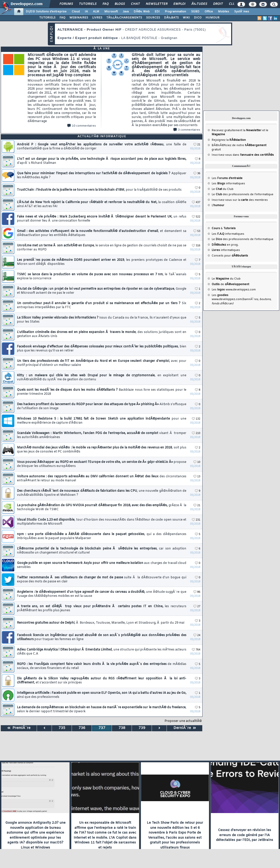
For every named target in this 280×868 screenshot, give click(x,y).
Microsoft (111, 12)
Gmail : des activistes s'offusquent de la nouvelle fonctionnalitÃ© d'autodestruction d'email (102, 233)
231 (196, 520)
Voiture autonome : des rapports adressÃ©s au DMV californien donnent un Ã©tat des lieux (102, 479)
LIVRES (97, 18)
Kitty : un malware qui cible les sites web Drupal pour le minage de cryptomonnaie (102, 378)
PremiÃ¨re (19, 728)
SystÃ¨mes (242, 12)
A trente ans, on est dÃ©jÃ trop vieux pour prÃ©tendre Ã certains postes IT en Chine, (102, 608)
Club (233, 4)
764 (196, 650)
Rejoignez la (229, 140)
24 (197, 635)
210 (196, 433)
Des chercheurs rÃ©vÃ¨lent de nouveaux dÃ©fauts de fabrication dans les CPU (102, 493)
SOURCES (153, 18)
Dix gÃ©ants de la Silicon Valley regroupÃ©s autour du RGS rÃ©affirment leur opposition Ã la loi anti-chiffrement (102, 681)
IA (86, 12)
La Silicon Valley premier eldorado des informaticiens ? (102, 320)
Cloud (76, 12)
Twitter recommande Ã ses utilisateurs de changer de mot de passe (102, 580)
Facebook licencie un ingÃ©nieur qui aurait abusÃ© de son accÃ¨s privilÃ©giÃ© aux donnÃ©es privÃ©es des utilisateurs (102, 637)
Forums (66, 4)
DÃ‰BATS (171, 18)
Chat (135, 4)
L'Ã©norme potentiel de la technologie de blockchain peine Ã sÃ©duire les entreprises (102, 551)
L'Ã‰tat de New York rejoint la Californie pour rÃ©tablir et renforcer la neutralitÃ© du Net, (102, 204)
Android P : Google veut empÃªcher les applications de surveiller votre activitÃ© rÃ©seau (102, 147)
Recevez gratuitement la (237, 130)
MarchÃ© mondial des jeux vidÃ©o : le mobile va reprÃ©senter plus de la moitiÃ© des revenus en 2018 (102, 450)
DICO (198, 18)
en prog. (225, 245)
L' (218, 205)
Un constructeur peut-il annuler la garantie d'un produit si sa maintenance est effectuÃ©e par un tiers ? (102, 305)
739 (142, 728)
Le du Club (226, 279)
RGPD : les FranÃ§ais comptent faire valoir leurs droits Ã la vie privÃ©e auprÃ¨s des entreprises (102, 666)
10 (197, 462)
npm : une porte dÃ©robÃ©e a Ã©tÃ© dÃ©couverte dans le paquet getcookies (102, 536)
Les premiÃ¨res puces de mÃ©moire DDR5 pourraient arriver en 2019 (102, 262)
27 (197, 607)
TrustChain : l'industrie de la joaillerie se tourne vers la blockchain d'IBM (99, 190)
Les (227, 178)
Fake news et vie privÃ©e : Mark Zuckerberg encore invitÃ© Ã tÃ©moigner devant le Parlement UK (102, 219)
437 (196, 202)
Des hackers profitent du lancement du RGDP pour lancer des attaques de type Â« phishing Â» (102, 406)
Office (209, 12)
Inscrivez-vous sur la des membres (240, 200)
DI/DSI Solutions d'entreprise (46, 12)
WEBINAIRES (79, 18)
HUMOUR (213, 18)
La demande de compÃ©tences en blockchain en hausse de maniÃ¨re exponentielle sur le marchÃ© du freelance (102, 709)
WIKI (186, 18)
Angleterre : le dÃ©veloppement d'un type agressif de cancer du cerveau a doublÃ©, (102, 594)
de (230, 284)
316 (196, 246)
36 (197, 174)
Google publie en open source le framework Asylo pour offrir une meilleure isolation (102, 565)
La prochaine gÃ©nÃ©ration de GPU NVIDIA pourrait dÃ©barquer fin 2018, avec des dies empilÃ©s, (102, 507)
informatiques (226, 250)
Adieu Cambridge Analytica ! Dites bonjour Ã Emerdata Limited (102, 652)
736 (82, 728)
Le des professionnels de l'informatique (243, 194)
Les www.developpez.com (234, 290)
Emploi (179, 4)
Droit (218, 4)
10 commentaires (82, 126)
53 (197, 231)
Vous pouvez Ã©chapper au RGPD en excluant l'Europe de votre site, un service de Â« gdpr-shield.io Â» (102, 464)
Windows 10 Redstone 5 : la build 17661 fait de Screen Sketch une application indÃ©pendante (102, 421)
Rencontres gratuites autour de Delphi (101, 623)
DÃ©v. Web (142, 12)
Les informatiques (228, 184)
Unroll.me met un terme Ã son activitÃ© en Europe (102, 248)
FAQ (106, 4)
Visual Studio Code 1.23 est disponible (102, 522)
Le (217, 189)
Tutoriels (88, 4)
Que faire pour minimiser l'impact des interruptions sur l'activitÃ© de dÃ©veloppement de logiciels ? (102, 175)
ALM (96, 12)
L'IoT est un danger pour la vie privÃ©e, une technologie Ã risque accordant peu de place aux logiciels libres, (102, 161)
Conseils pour (230, 256)
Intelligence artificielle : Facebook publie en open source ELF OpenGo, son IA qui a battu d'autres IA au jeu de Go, (102, 695)
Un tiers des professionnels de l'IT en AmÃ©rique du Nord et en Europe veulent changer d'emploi (102, 363)
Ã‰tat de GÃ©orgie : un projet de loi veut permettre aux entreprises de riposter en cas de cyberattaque (102, 291)
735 (62, 728)
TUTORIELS (47, 18)
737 (102, 728)
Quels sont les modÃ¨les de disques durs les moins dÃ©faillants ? (102, 392)
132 (196, 419)
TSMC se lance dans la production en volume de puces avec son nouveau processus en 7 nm (102, 277)
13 (197, 477)
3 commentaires (187, 130)
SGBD (195, 12)
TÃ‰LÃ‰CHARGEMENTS (124, 18)
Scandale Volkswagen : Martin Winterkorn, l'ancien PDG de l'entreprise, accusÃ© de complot (102, 435)
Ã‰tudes (199, 4)
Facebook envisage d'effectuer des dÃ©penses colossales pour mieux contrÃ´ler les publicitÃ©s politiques (102, 349)
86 (197, 592)
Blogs (120, 4)
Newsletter (157, 4)
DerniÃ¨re (185, 728)
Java (126, 12)
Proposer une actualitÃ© (183, 721)
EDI (157, 12)
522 (196, 217)
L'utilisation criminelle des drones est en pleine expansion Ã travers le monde (102, 334)
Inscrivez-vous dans (243, 155)
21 (197, 145)
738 (122, 728)
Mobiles (224, 12)
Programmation (175, 12)
